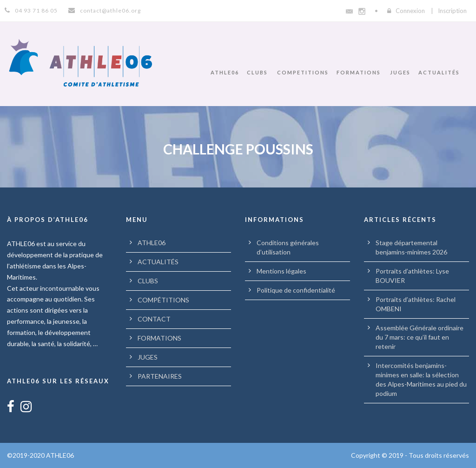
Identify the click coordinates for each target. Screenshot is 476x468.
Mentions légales (281, 271)
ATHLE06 (225, 72)
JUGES (400, 72)
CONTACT (154, 319)
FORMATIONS (359, 72)
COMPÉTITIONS (163, 300)
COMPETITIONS (303, 72)
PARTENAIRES (160, 376)
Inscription (452, 11)
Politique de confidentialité (296, 290)
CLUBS (257, 72)
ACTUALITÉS (439, 72)
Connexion (410, 11)
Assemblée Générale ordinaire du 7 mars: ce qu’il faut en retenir (420, 337)
